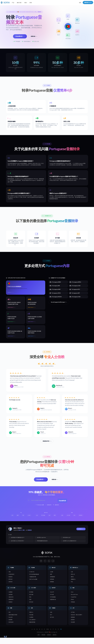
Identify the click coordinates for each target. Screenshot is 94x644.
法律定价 (11, 608)
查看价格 (34, 36)
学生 (72, 588)
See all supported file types (59, 306)
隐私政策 (49, 641)
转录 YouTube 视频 (33, 585)
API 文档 (52, 601)
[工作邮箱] (44, 507)
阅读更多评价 (47, 448)
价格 (31, 3)
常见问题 (31, 621)
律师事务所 (11, 606)
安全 (59, 563)
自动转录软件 (11, 581)
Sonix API (52, 598)
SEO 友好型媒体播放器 (34, 581)
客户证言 (52, 623)
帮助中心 (20, 536)
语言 (10, 619)
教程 (24, 536)
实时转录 (11, 588)
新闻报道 (73, 623)
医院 (30, 606)
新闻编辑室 (53, 583)
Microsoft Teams (74, 601)
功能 (10, 578)
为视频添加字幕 (33, 583)
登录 (80, 3)
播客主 (72, 583)
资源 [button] (25, 3)
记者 (72, 578)
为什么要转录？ (33, 626)
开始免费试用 (20, 36)
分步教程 (31, 623)
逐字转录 (11, 585)
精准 (55, 563)
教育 (51, 581)
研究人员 (73, 581)
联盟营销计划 (53, 606)
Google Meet (74, 603)
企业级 (52, 578)
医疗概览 (31, 598)
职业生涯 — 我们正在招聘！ (77, 621)
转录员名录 (11, 628)
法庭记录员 (11, 603)
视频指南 (30, 536)
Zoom (72, 598)
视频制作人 (73, 585)
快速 (52, 563)
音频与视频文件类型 (13, 621)
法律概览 (11, 598)
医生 (30, 603)
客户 (51, 621)
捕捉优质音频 (32, 628)
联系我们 (73, 626)
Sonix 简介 (11, 623)
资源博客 (11, 626)
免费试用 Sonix (88, 2)
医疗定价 (31, 608)
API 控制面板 (53, 603)
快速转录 (11, 583)
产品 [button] (13, 3)
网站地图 (43, 641)
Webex (72, 606)
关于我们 (73, 619)
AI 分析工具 (32, 578)
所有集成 (73, 608)
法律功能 (11, 601)
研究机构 (52, 585)
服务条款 (55, 641)
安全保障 (73, 628)
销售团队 (52, 588)
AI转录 (45, 563)
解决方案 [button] (19, 3)
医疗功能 (31, 601)
